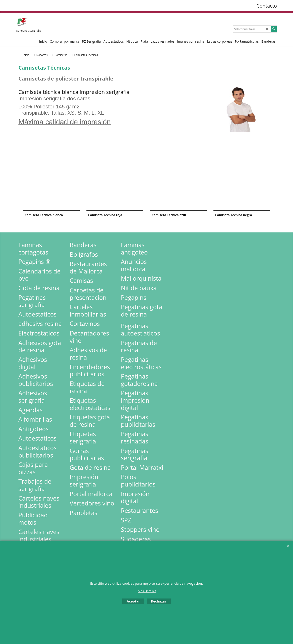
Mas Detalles (147, 591)
